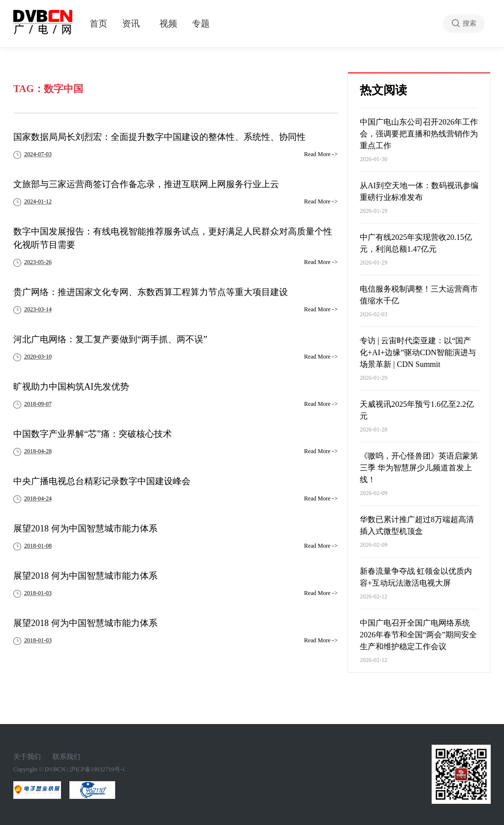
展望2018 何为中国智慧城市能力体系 (85, 528)
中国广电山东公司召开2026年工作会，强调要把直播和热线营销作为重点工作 (419, 134)
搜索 (470, 23)
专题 (201, 24)
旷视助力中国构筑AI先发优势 (71, 387)
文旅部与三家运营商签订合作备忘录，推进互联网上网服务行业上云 (146, 184)
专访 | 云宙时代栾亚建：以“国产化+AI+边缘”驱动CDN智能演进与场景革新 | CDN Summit (418, 352)
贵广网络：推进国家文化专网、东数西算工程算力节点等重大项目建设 (151, 292)
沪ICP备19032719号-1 (97, 769)
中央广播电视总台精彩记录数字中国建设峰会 (102, 481)
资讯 (131, 24)
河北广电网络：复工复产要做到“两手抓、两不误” (110, 339)
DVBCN (55, 769)
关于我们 (27, 757)
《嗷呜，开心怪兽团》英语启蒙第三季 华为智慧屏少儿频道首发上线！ (419, 468)
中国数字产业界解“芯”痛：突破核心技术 (93, 434)
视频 (168, 24)
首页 (98, 24)
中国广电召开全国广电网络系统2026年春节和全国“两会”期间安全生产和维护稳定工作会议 (418, 635)
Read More (321, 154)
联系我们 (66, 757)
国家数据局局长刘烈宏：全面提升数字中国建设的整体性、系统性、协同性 (159, 137)
